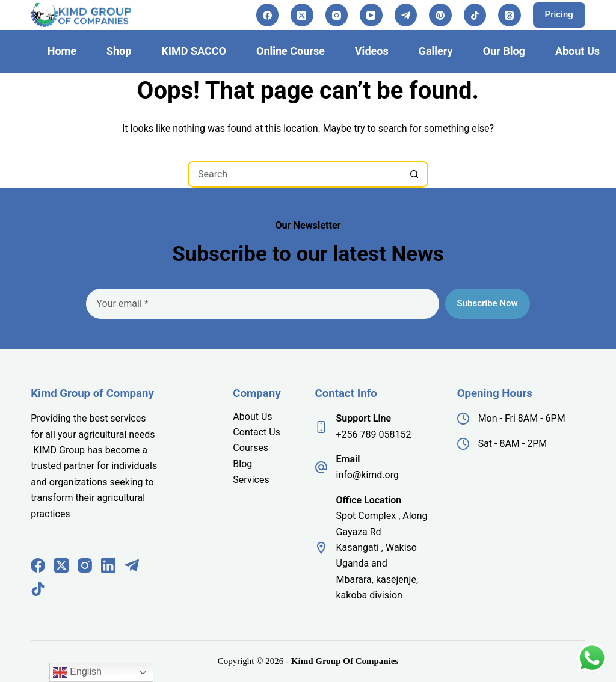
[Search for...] (294, 174)
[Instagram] (337, 15)
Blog (242, 464)
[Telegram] (406, 15)
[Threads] (510, 15)
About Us (577, 51)
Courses (251, 448)
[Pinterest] (440, 15)
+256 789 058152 (374, 435)
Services (251, 480)
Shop (119, 51)
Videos (372, 51)
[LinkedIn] (108, 565)
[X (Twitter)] (302, 15)
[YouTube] (371, 15)
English (77, 672)
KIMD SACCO (194, 51)
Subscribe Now (488, 303)
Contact (251, 432)
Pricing (559, 14)
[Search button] (415, 174)
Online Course (291, 51)
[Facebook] (268, 15)
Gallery (436, 51)
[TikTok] (475, 15)
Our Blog (504, 51)
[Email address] (262, 304)
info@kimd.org (368, 475)
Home (62, 51)
